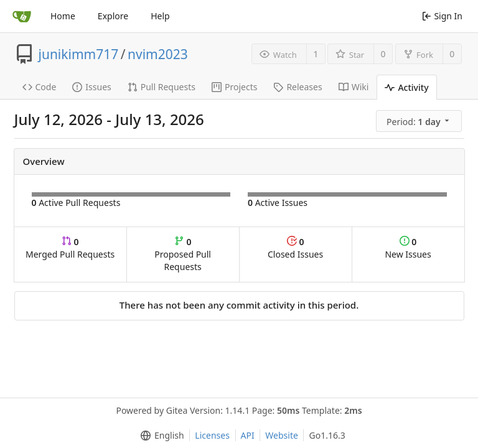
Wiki (354, 87)
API (248, 435)
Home (63, 16)
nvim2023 (158, 54)
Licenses (212, 435)
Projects (234, 87)
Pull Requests (162, 87)
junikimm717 (79, 54)
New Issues (408, 248)
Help (160, 16)
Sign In (442, 16)
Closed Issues (295, 248)
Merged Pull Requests (70, 248)
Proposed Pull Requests (183, 254)
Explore (113, 16)
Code (40, 87)
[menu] (420, 121)
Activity (406, 87)
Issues (91, 87)
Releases (298, 87)
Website (282, 435)
